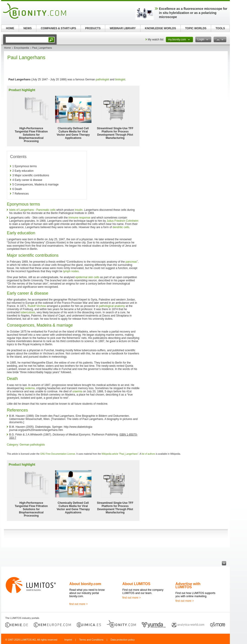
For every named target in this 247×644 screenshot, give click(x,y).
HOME (10, 28)
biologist (120, 79)
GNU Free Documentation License (58, 454)
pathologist (102, 79)
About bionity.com (85, 584)
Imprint (68, 640)
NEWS (28, 28)
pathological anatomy (112, 306)
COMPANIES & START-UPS (58, 28)
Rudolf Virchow (37, 306)
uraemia (77, 391)
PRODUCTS (93, 28)
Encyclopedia (21, 48)
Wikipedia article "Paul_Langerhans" (120, 454)
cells (53, 210)
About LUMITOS (136, 584)
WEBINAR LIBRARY (123, 28)
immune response (79, 218)
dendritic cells (121, 227)
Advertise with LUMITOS (188, 585)
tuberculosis (28, 312)
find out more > (78, 604)
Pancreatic (43, 210)
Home (7, 48)
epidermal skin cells (87, 277)
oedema (30, 388)
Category (12, 445)
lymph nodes (71, 271)
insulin (79, 210)
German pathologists (32, 445)
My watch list (156, 40)
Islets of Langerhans (21, 210)
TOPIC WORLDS (196, 28)
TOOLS (220, 28)
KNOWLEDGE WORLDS (161, 28)
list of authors (148, 454)
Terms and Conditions (91, 640)
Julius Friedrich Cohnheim (122, 221)
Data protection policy (123, 640)
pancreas (131, 262)
